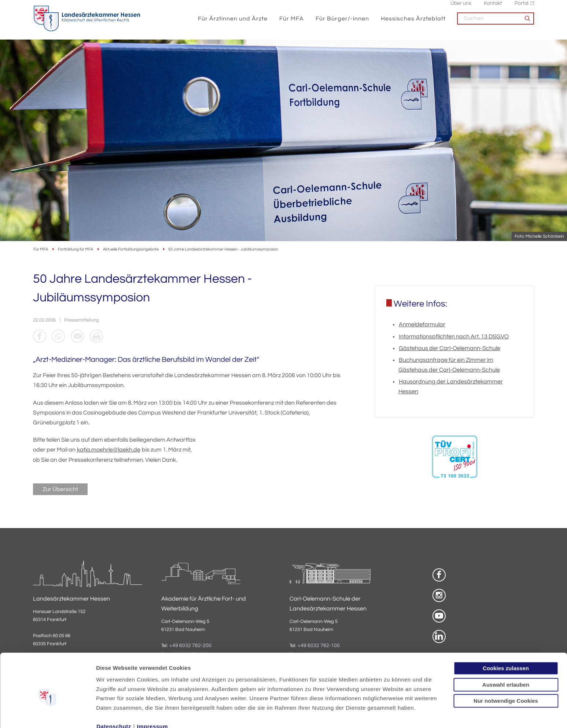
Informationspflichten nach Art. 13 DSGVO (454, 337)
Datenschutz (114, 690)
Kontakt (493, 8)
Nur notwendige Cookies (506, 664)
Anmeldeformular (422, 325)
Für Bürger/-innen (343, 23)
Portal (522, 8)
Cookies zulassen (506, 632)
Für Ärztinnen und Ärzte (233, 23)
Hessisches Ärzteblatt (414, 23)
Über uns (461, 8)
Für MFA (292, 23)
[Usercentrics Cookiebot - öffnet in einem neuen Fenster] (47, 714)
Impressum (153, 690)
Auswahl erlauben (506, 648)
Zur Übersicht (60, 490)
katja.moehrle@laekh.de (109, 450)
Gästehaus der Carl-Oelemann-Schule (450, 349)
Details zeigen (390, 714)
